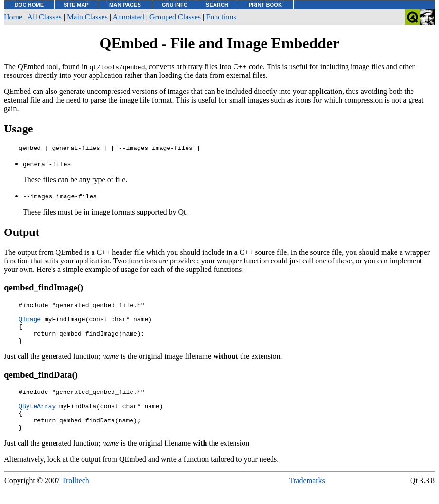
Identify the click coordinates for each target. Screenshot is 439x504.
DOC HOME (29, 5)
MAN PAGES (125, 5)
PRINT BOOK (265, 5)
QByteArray (37, 420)
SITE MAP (76, 5)
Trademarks (307, 499)
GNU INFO (175, 5)
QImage (30, 325)
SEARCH (217, 5)
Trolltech (75, 499)
